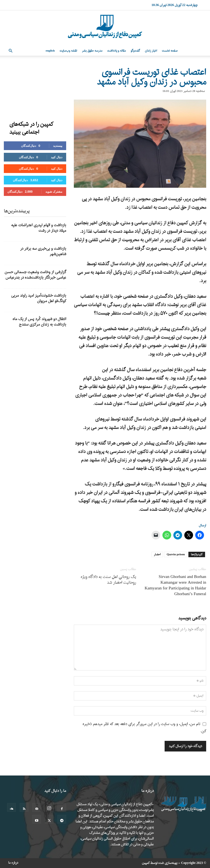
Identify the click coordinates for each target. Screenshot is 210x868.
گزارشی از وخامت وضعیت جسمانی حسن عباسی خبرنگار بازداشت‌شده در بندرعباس (35, 275)
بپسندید (58, 146)
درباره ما (13, 863)
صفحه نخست (170, 51)
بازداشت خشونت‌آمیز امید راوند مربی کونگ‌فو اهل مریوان (39, 298)
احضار (157, 554)
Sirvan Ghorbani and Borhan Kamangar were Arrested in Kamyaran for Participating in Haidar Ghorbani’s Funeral (175, 586)
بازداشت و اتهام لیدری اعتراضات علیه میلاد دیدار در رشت (39, 228)
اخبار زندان (151, 51)
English (50, 51)
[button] (10, 51)
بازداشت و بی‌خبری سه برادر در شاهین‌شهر (43, 251)
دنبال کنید (57, 157)
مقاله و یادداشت (116, 51)
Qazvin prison (176, 554)
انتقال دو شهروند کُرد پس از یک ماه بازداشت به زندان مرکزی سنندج (39, 322)
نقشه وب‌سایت (68, 51)
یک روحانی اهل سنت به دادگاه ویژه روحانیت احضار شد (108, 580)
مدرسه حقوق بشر (92, 51)
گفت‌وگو (135, 51)
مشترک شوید (54, 191)
